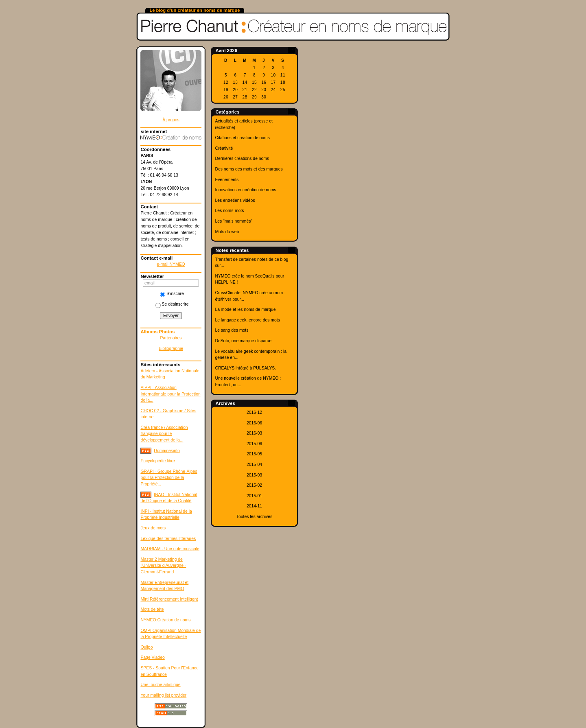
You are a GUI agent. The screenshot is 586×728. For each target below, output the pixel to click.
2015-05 (254, 454)
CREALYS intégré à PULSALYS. (245, 368)
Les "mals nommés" (234, 221)
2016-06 (254, 423)
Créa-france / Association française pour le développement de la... (164, 434)
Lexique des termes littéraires (168, 539)
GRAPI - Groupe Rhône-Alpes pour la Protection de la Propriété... (169, 478)
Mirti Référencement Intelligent (169, 599)
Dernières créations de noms (242, 158)
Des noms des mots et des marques (249, 169)
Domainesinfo (167, 451)
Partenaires (171, 338)
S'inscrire (172, 294)
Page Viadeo (152, 657)
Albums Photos (157, 332)
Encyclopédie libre (157, 461)
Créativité (224, 148)
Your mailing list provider (163, 695)
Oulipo (146, 647)
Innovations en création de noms (245, 190)
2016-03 (254, 433)
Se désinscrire (172, 304)
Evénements (227, 180)
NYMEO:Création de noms (165, 620)
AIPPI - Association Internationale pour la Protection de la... (170, 394)
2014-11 (254, 506)
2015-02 (254, 485)
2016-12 (254, 412)
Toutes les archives (254, 517)
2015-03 (254, 475)
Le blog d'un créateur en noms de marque (195, 10)
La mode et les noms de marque (245, 309)
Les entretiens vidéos (235, 200)
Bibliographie (171, 349)
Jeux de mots (153, 528)
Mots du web (227, 232)
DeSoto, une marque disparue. (244, 341)
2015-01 (254, 496)
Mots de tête (152, 609)
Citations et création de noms (242, 138)
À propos (171, 120)
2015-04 (254, 465)
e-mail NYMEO (171, 264)
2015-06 (254, 444)
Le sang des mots (232, 330)
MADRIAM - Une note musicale (170, 549)
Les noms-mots (229, 211)
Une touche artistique (160, 685)
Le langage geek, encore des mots (247, 320)
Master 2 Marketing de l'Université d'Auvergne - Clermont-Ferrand (163, 566)
